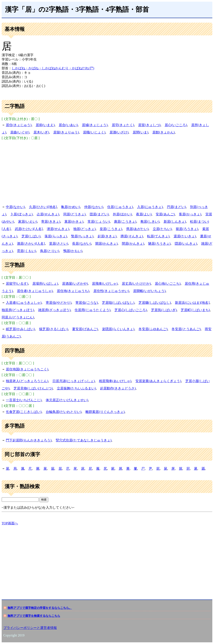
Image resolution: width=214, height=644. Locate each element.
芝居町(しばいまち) (195, 310)
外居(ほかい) (122, 214)
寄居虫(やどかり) (59, 303)
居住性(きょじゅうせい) (111, 291)
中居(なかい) (15, 207)
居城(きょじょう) (95, 125)
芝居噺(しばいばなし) (155, 303)
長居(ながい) (82, 244)
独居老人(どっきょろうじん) (27, 381)
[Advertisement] (107, 172)
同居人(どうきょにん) (18, 317)
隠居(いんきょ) (186, 244)
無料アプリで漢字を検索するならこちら (34, 616)
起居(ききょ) (107, 236)
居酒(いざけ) (119, 132)
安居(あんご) (165, 214)
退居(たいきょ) (185, 236)
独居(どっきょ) (85, 229)
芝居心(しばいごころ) (131, 310)
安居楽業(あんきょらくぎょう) (158, 381)
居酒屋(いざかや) (75, 284)
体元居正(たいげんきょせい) (67, 400)
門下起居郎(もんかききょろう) (29, 440)
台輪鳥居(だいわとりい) (64, 412)
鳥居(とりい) (50, 251)
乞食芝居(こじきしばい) (24, 412)
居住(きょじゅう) (19, 125)
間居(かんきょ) (133, 244)
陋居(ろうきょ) (159, 244)
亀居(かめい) (71, 207)
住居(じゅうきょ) (120, 207)
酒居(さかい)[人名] (31, 244)
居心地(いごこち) (168, 284)
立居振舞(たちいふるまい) (76, 388)
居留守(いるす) (17, 284)
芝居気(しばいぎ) (164, 310)
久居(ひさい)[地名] (43, 207)
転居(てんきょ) (158, 236)
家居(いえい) (28, 222)
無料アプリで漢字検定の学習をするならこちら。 (40, 608)
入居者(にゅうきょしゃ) (24, 303)
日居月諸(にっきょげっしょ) (74, 381)
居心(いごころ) (176, 125)
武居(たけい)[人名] (29, 229)
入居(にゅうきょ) (150, 207)
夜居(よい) (144, 214)
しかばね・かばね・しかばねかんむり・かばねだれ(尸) (53, 68)
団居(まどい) (99, 214)
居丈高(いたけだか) (136, 284)
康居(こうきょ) (125, 222)
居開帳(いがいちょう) (149, 291)
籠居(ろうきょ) (187, 229)
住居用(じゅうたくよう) (92, 310)
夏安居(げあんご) (85, 329)
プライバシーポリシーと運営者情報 (30, 628)
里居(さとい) (59, 244)
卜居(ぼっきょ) (21, 214)
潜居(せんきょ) (58, 229)
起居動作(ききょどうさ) (118, 388)
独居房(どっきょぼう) (18, 310)
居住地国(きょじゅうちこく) (27, 369)
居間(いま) (141, 132)
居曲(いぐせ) (20, 132)
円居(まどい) (176, 207)
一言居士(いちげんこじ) (24, 400)
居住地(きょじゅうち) (73, 291)
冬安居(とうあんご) (186, 329)
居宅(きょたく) (123, 125)
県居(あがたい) (137, 229)
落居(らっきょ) (56, 236)
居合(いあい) (68, 125)
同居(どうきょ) (75, 214)
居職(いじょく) (94, 132)
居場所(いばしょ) (45, 284)
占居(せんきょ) (48, 214)
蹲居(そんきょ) (132, 236)
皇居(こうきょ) (111, 229)
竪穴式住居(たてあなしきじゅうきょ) (84, 440)
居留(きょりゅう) (66, 132)
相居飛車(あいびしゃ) (115, 381)
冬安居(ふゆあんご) (153, 329)
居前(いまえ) (45, 125)
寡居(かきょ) (74, 222)
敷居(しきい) (150, 222)
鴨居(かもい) (73, 251)
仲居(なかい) (94, 207)
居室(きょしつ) (149, 125)
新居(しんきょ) (175, 222)
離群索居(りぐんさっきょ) (105, 412)
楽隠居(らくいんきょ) (118, 329)
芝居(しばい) (31, 236)
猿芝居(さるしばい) (54, 329)
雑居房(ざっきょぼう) (54, 310)
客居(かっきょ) (190, 214)
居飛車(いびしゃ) (105, 284)
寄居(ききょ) (51, 222)
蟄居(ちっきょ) (82, 236)
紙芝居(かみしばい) (20, 329)
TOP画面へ (10, 523)
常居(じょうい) (99, 222)
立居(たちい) (162, 229)
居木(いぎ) (41, 132)
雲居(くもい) (26, 251)
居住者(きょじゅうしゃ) (35, 291)
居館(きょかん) (164, 132)
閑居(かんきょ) (106, 244)
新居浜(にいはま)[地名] (192, 303)
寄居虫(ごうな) (87, 303)
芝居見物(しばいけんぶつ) (33, 388)
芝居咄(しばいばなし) (118, 303)
